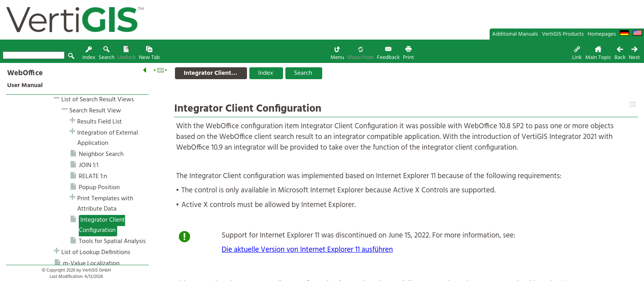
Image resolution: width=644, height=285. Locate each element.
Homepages (602, 34)
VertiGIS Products (563, 34)
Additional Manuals (515, 34)
